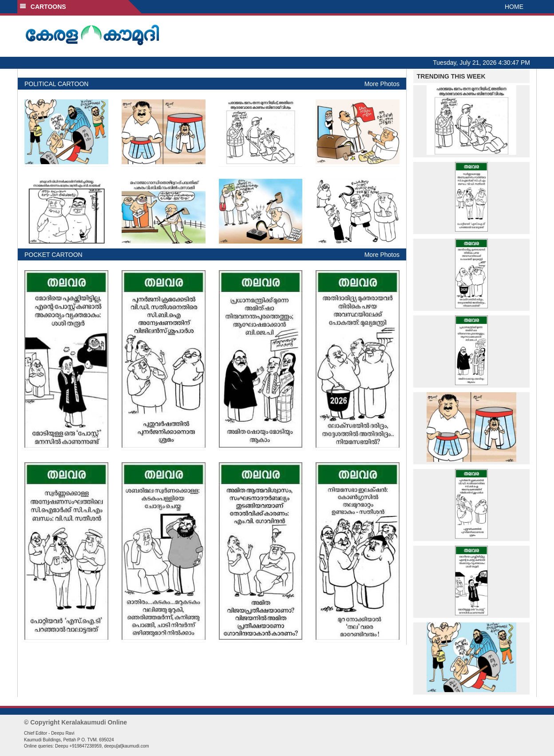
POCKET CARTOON (53, 255)
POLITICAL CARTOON (56, 84)
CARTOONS (43, 7)
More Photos (382, 84)
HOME (514, 7)
